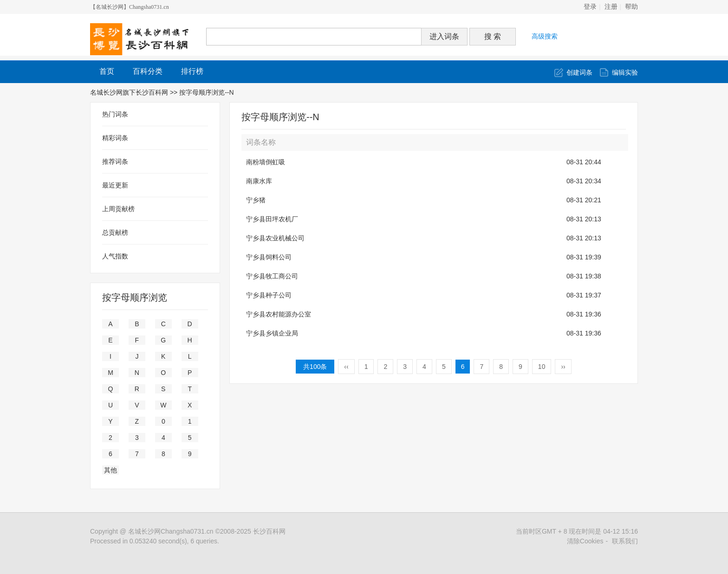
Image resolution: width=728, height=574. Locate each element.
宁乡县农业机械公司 (275, 238)
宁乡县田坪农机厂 (272, 219)
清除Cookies (585, 541)
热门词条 (115, 114)
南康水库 (259, 181)
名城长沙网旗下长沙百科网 (129, 92)
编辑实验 (625, 72)
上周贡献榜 (118, 209)
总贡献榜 (115, 232)
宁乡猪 (256, 200)
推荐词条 (115, 161)
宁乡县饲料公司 (269, 257)
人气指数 (115, 256)
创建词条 (579, 72)
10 (542, 367)
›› (563, 367)
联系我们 (625, 541)
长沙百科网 (269, 531)
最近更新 (115, 185)
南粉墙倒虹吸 (266, 162)
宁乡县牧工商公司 (272, 276)
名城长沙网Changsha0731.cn (171, 531)
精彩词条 (115, 138)
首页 (107, 71)
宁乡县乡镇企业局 (272, 333)
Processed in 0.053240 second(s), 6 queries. (155, 541)
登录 (590, 7)
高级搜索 (545, 36)
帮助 (631, 7)
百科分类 (148, 71)
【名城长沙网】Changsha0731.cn (130, 7)
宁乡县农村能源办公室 (279, 314)
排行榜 (192, 71)
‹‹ (346, 367)
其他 (110, 470)
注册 (611, 7)
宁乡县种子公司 (269, 295)
